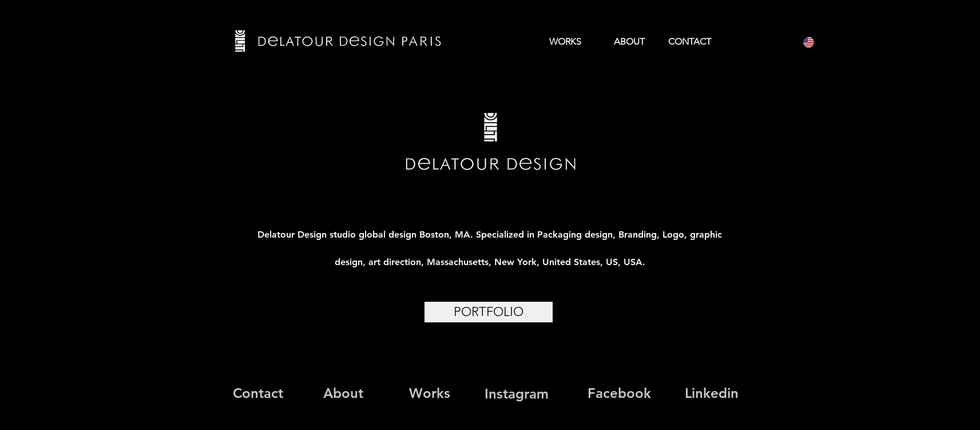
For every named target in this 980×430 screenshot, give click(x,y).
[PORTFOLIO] (489, 312)
